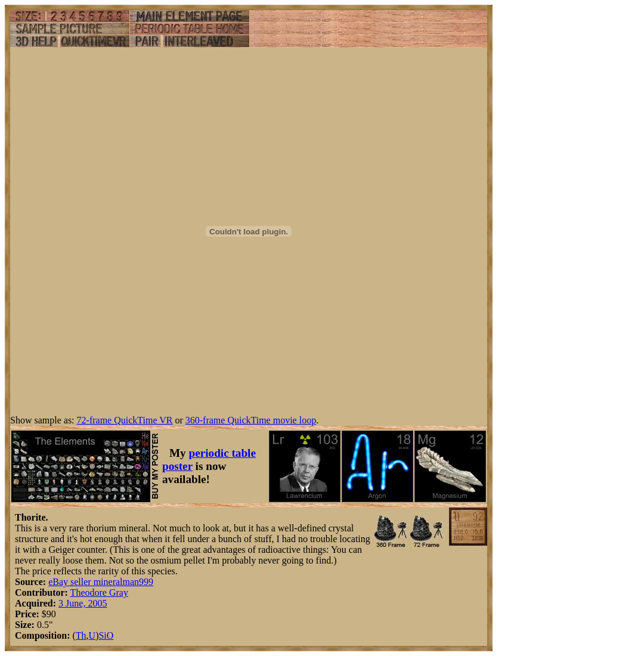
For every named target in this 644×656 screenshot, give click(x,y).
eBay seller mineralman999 (101, 582)
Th (81, 635)
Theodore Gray (99, 592)
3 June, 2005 (83, 603)
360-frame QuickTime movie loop (251, 420)
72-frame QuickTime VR (125, 420)
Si (102, 635)
